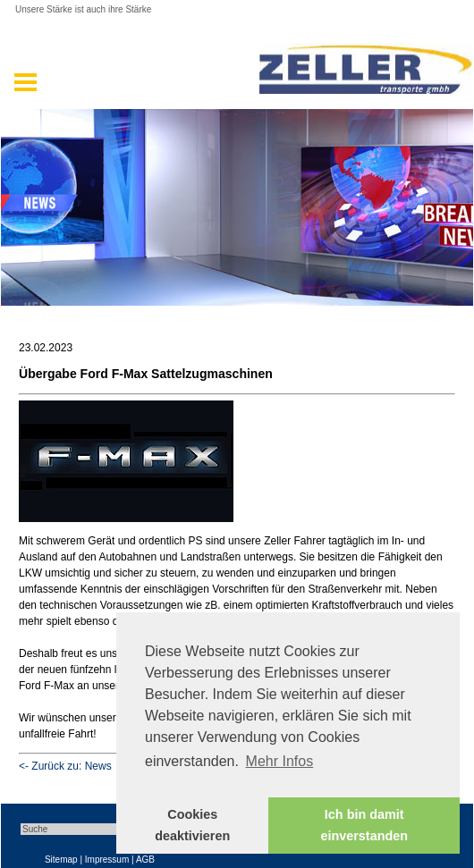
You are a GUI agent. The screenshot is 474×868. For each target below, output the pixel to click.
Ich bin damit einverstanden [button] (364, 825)
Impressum (107, 860)
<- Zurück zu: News (65, 766)
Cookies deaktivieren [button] (192, 825)
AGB (145, 860)
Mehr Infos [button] (280, 761)
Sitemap (61, 860)
